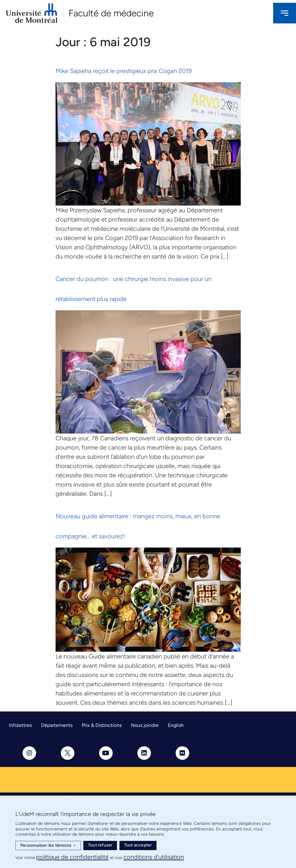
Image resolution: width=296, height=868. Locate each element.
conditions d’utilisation (154, 857)
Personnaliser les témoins (48, 846)
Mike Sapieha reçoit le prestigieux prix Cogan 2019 (124, 71)
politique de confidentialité (72, 857)
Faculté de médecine (111, 13)
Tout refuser (100, 845)
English (176, 725)
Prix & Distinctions (102, 725)
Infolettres (20, 725)
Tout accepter (138, 845)
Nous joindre (145, 725)
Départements (57, 725)
